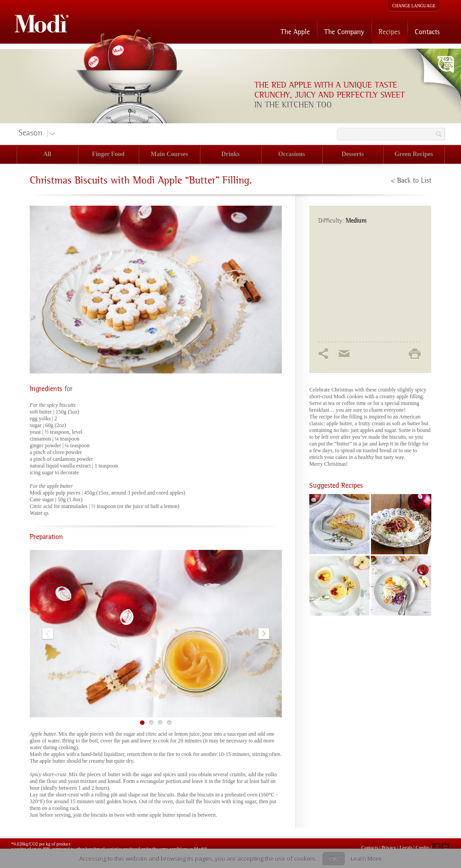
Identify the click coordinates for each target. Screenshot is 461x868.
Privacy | (390, 847)
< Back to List (411, 180)
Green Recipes (414, 154)
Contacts (427, 32)
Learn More (366, 859)
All (47, 154)
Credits (423, 847)
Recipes (389, 32)
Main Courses (169, 154)
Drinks (231, 154)
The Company (344, 32)
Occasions (292, 154)
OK (334, 859)
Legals (406, 847)
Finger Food (108, 154)
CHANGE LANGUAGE (414, 6)
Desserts (353, 154)
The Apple (295, 32)
